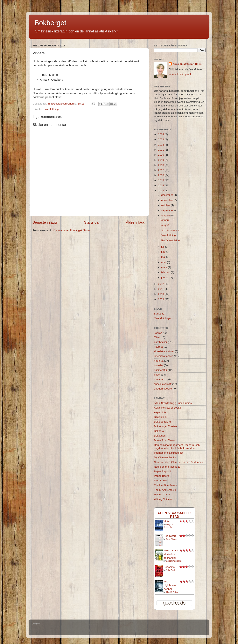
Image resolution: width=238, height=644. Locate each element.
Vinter (167, 521)
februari (166, 272)
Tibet (157, 337)
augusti (166, 216)
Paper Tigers (161, 476)
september (168, 210)
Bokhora (159, 431)
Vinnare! (165, 220)
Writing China (162, 495)
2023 (161, 139)
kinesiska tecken (164, 356)
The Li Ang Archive (165, 490)
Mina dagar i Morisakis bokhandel (171, 554)
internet (158, 347)
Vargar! (165, 225)
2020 (161, 155)
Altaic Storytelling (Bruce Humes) (173, 403)
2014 (161, 185)
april (164, 262)
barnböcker (161, 342)
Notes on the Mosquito (167, 467)
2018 (161, 165)
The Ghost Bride (170, 240)
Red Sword (170, 536)
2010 (161, 294)
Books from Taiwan (165, 440)
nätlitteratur (161, 370)
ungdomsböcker (163, 389)
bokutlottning (51, 109)
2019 (161, 160)
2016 (161, 175)
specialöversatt (163, 384)
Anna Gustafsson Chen (187, 64)
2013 (161, 190)
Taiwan (158, 333)
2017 (161, 170)
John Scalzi (171, 570)
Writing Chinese (163, 499)
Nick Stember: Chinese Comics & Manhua (178, 462)
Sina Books (161, 481)
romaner (159, 379)
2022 (161, 145)
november (167, 200)
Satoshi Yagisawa (174, 561)
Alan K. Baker (172, 592)
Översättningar (163, 318)
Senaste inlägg (45, 222)
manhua (159, 361)
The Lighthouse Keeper (170, 585)
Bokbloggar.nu (162, 422)
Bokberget (50, 23)
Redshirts (169, 567)
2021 (161, 150)
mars (164, 267)
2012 (161, 284)
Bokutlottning (168, 235)
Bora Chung (171, 539)
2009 (161, 299)
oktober (166, 205)
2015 (161, 180)
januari (165, 278)
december (167, 195)
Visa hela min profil (180, 74)
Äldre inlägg (136, 222)
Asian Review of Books (167, 408)
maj (164, 257)
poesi (157, 375)
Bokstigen (160, 436)
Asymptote (160, 412)
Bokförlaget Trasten (165, 426)
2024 (161, 134)
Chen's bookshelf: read (175, 515)
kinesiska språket (164, 351)
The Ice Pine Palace (166, 485)
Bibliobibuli (160, 417)
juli (163, 247)
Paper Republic (163, 471)
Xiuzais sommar (170, 230)
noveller (159, 365)
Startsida (91, 222)
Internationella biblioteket (168, 453)
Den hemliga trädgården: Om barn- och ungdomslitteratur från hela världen (177, 447)
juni (164, 252)
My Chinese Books (165, 457)
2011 (161, 289)
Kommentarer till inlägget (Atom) (72, 230)
